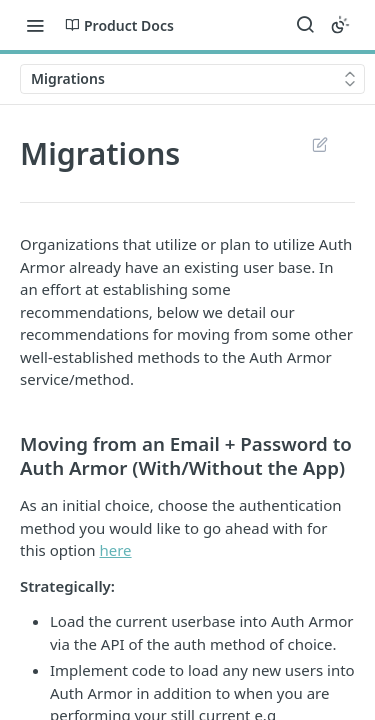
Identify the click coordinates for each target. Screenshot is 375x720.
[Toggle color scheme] (340, 25)
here (115, 550)
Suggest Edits (319, 144)
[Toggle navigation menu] (35, 25)
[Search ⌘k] (305, 25)
